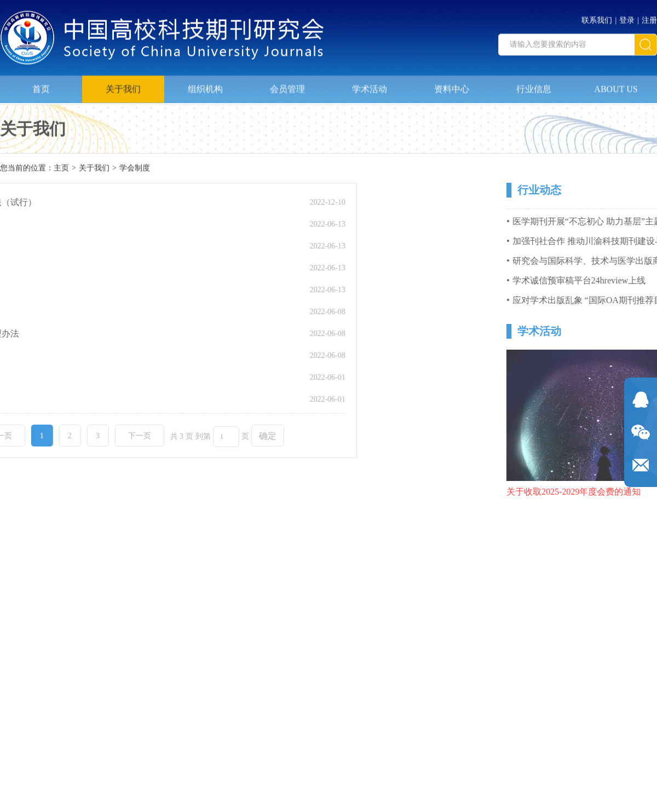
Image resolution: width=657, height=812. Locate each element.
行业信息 (534, 86)
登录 (627, 18)
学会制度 (135, 169)
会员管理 (287, 86)
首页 (41, 86)
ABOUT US (616, 86)
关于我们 (123, 86)
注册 (649, 18)
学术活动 (370, 86)
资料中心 (452, 86)
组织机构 (205, 86)
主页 (61, 169)
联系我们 (597, 18)
